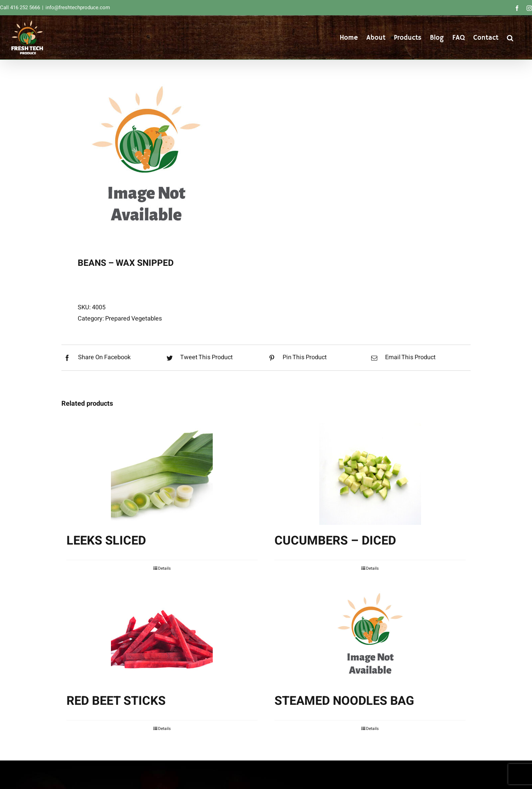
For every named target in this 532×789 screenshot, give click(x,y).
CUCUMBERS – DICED (335, 541)
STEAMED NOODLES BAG (344, 701)
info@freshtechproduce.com (78, 7)
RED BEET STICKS (116, 701)
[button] (510, 37)
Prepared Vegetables (134, 319)
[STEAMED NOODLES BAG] (370, 634)
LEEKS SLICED (106, 541)
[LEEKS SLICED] (162, 474)
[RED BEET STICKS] (162, 634)
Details (164, 568)
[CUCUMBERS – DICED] (370, 474)
